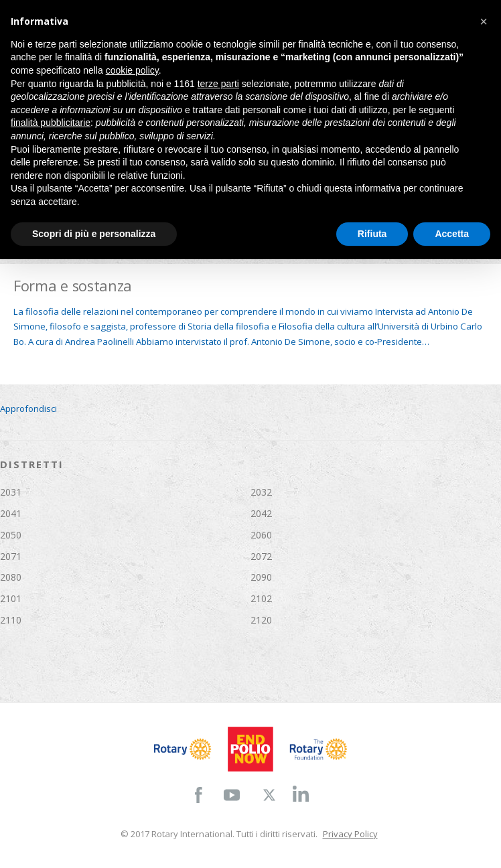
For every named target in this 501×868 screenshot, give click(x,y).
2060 (261, 535)
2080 (11, 577)
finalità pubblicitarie (51, 123)
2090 (261, 577)
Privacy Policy (350, 834)
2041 (11, 513)
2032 (261, 492)
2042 (261, 513)
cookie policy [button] (132, 70)
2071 (11, 556)
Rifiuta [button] (372, 234)
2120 (261, 620)
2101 (11, 598)
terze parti (218, 84)
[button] (484, 21)
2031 (11, 492)
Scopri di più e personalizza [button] (94, 234)
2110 (11, 620)
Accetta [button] (452, 234)
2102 (261, 598)
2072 (261, 556)
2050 (11, 535)
